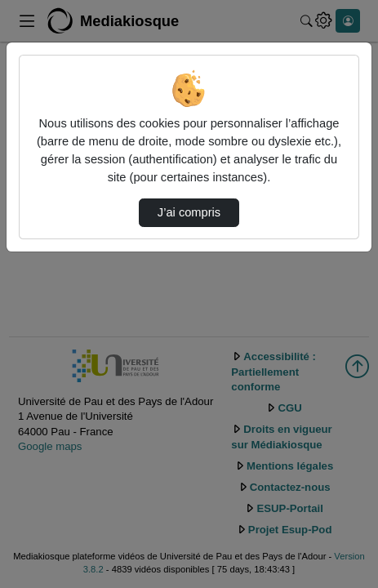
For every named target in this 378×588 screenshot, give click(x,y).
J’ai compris (189, 212)
